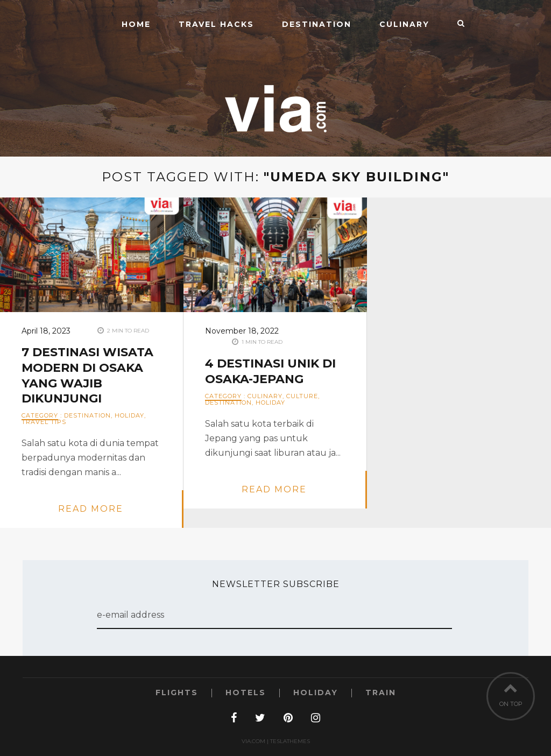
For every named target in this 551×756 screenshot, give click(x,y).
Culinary (404, 24)
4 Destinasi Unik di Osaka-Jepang (270, 371)
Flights (177, 693)
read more (91, 509)
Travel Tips (44, 422)
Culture (302, 396)
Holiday (129, 415)
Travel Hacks (216, 24)
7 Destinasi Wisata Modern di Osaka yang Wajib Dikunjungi (87, 375)
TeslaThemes (290, 741)
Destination (317, 24)
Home (136, 24)
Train (381, 693)
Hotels (246, 693)
